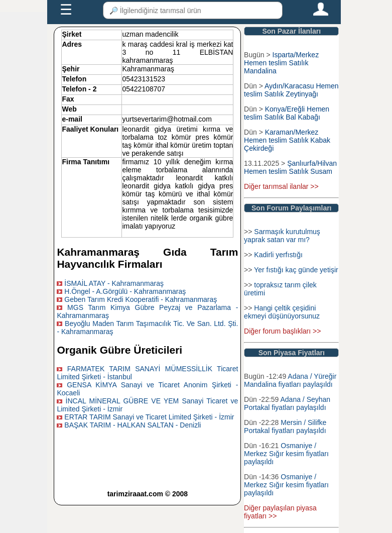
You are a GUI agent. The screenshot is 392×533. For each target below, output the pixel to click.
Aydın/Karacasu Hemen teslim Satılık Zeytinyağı (291, 90)
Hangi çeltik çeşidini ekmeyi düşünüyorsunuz (282, 312)
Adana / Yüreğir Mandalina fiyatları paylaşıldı (290, 380)
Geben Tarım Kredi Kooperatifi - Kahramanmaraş (141, 299)
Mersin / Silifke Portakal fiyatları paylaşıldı (285, 427)
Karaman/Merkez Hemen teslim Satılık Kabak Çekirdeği (287, 140)
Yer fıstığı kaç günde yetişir (296, 270)
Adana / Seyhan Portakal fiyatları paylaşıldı (287, 403)
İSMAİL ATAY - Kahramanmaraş (114, 283)
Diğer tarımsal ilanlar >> (281, 186)
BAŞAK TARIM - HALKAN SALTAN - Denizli (133, 425)
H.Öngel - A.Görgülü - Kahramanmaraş (125, 291)
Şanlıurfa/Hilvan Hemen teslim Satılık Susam (290, 167)
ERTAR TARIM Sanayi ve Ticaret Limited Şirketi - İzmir (149, 417)
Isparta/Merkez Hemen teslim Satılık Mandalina (281, 63)
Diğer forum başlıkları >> (282, 331)
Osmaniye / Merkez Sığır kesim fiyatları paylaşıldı (286, 454)
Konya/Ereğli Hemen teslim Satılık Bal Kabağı (287, 113)
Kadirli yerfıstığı (278, 255)
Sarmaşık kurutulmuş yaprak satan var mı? (282, 236)
